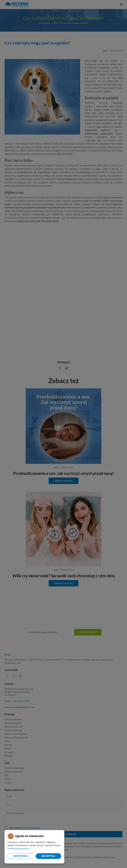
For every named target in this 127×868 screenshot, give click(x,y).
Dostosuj (21, 856)
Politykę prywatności (18, 849)
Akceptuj (48, 856)
